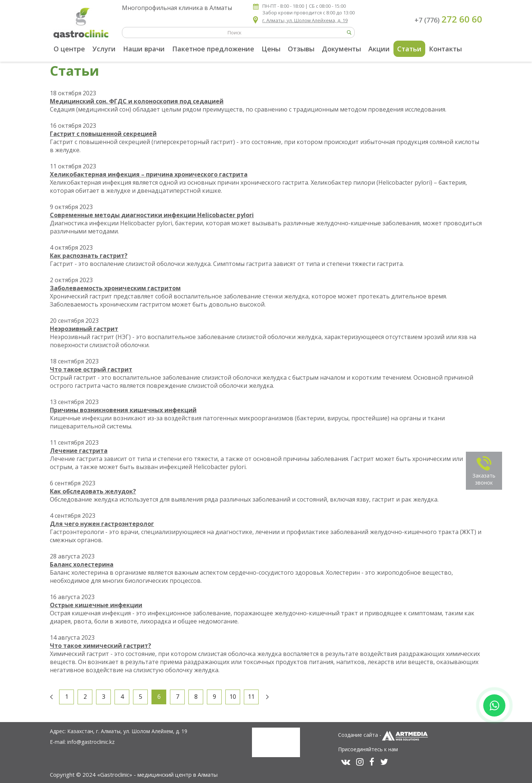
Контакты (445, 49)
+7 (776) (448, 19)
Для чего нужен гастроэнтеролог (102, 524)
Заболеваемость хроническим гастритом (115, 288)
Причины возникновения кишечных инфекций (123, 410)
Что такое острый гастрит (91, 369)
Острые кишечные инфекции (96, 605)
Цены (271, 49)
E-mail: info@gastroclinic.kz (82, 742)
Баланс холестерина (82, 564)
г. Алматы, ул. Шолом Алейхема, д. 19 (305, 20)
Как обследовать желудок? (93, 491)
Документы (341, 49)
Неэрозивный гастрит (84, 329)
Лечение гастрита (79, 451)
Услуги (104, 49)
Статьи (409, 49)
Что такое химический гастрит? (100, 646)
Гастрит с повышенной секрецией (103, 134)
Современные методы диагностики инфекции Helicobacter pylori (152, 215)
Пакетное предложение (213, 49)
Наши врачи (144, 49)
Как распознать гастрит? (89, 256)
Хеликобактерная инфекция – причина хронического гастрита (149, 174)
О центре (69, 49)
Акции (379, 49)
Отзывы (301, 49)
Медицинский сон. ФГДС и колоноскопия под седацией (137, 101)
